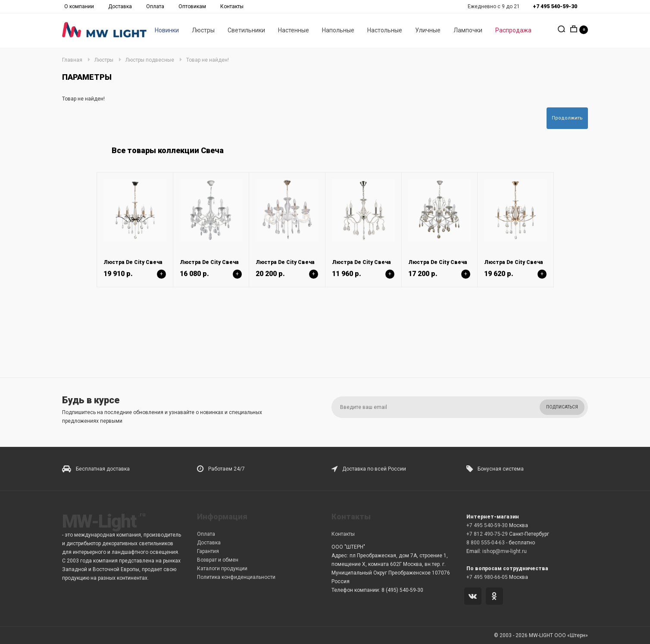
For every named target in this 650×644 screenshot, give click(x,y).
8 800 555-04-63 (486, 543)
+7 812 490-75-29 (487, 534)
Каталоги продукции (222, 569)
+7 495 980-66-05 (487, 577)
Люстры (203, 31)
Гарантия (208, 551)
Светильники (246, 31)
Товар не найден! (208, 60)
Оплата (155, 6)
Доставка (120, 6)
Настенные (294, 31)
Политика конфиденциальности (236, 577)
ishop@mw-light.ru (505, 551)
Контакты (232, 6)
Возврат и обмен (218, 560)
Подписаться (562, 407)
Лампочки (468, 31)
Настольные (385, 31)
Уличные (428, 31)
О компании (79, 6)
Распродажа (513, 31)
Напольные (338, 31)
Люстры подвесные (150, 60)
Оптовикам (192, 6)
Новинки (167, 31)
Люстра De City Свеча (133, 262)
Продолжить (567, 118)
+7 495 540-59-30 (487, 525)
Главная (72, 60)
